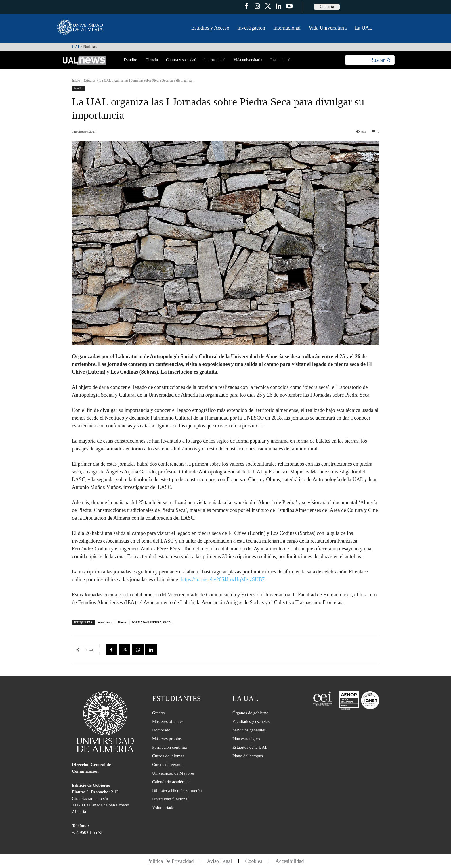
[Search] (380, 60)
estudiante (105, 622)
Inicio (76, 80)
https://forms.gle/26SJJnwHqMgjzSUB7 (223, 579)
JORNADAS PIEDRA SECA (151, 622)
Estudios (90, 80)
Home (122, 622)
